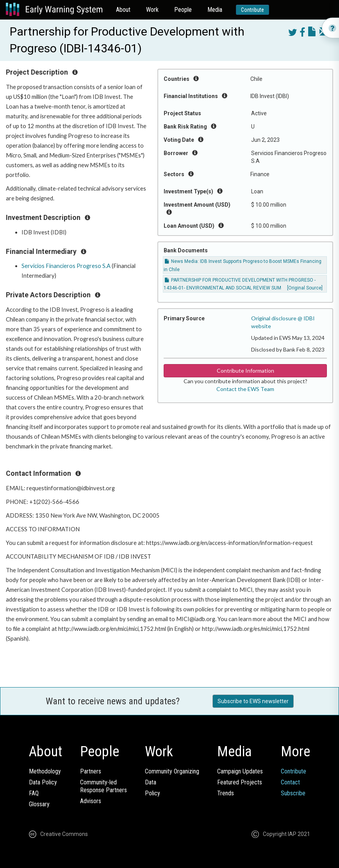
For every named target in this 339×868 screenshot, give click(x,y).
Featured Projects (240, 782)
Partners (91, 771)
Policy (153, 793)
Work (152, 10)
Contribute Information (245, 371)
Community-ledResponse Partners (103, 786)
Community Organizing (172, 771)
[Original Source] (305, 288)
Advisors (91, 801)
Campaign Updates (240, 771)
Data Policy (43, 782)
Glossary (39, 804)
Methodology (45, 771)
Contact (290, 782)
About (123, 10)
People (183, 10)
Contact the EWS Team (245, 389)
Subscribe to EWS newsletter (253, 701)
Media (215, 10)
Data (151, 782)
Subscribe (293, 793)
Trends (226, 793)
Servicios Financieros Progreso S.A (66, 266)
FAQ (34, 793)
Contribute (252, 10)
